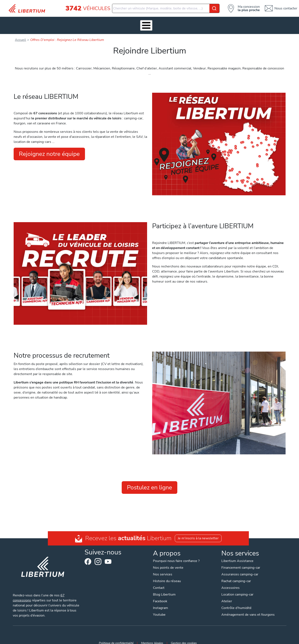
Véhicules (61, 22)
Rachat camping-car (236, 575)
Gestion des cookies (184, 637)
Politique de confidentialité (116, 637)
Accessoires (112, 22)
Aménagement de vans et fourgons (248, 608)
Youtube (108, 556)
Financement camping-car (241, 561)
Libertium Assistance (237, 555)
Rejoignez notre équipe (49, 148)
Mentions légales (152, 637)
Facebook (88, 555)
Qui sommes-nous (179, 22)
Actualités (207, 22)
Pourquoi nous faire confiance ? (176, 555)
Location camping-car (237, 588)
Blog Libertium (164, 588)
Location (152, 22)
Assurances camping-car (240, 568)
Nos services (86, 22)
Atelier (133, 22)
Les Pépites (39, 22)
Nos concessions (235, 22)
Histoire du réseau (167, 575)
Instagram (98, 555)
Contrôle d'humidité (236, 602)
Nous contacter (286, 8)
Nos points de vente (168, 561)
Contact (262, 22)
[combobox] (166, 8)
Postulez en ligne (149, 481)
